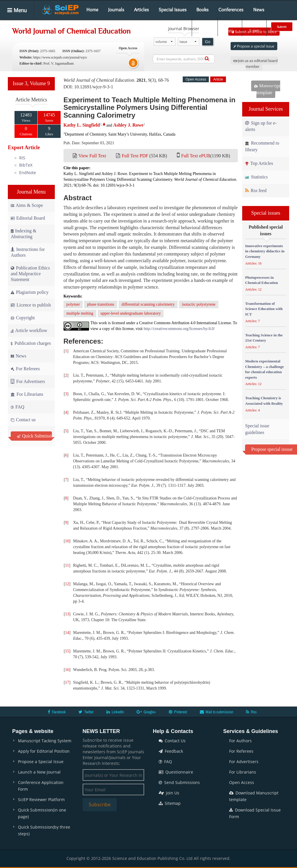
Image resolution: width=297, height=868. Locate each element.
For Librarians (27, 394)
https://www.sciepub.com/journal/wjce (60, 57)
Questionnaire (176, 772)
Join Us (169, 793)
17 (67, 682)
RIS (22, 158)
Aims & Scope (27, 205)
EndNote (28, 173)
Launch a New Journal (39, 772)
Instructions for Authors (28, 252)
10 (67, 541)
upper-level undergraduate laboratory (131, 313)
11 (67, 565)
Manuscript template (267, 89)
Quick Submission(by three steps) (44, 830)
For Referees (25, 369)
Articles (141, 10)
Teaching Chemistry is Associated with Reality (264, 401)
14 (67, 633)
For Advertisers (28, 381)
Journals (116, 10)
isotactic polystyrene (199, 304)
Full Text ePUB (196, 156)
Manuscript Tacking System (45, 741)
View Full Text (92, 156)
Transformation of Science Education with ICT (264, 309)
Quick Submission (34, 436)
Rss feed (256, 190)
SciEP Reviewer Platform (41, 799)
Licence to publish (31, 305)
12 (67, 584)
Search (204, 26)
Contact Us (172, 741)
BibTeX (26, 165)
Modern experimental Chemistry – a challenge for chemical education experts (264, 369)
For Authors (240, 741)
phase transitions (101, 304)
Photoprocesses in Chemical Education (261, 280)
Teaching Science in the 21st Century (264, 338)
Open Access (242, 782)
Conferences (231, 10)
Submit (282, 27)
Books (202, 10)
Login (229, 26)
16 (67, 670)
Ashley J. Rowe (128, 125)
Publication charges (31, 343)
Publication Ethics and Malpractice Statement (30, 274)
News (259, 10)
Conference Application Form (41, 786)
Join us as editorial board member (256, 63)
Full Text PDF (135, 156)
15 (67, 651)
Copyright (23, 318)
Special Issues (173, 10)
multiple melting (80, 313)
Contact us (23, 420)
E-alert (254, 26)
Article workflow (29, 330)
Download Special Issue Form (255, 813)
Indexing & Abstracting (23, 234)
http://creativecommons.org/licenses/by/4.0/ (179, 329)
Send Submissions (179, 782)
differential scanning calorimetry (148, 304)
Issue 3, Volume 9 (31, 83)
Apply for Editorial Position (44, 751)
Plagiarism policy (30, 292)
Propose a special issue (254, 46)
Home (92, 10)
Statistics (256, 177)
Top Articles (259, 163)
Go (208, 42)
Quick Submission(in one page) (42, 813)
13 (67, 614)
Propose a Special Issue (41, 762)
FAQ (18, 407)
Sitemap (170, 803)
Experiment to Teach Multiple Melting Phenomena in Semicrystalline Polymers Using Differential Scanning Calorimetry (150, 107)
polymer (73, 304)
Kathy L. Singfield (82, 125)
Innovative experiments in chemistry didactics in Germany (265, 251)
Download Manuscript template (254, 796)
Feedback (171, 751)
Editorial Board (28, 218)
